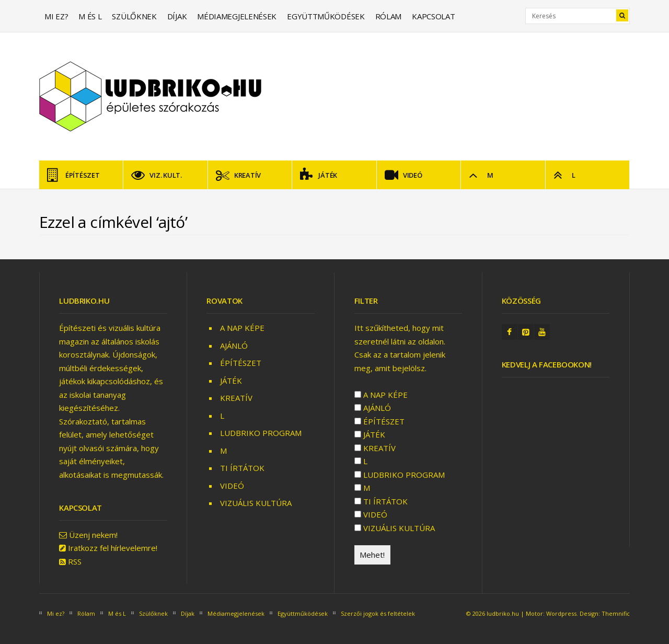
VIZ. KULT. (156, 175)
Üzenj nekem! (93, 535)
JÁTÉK (319, 175)
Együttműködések (326, 16)
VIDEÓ (403, 175)
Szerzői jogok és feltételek (378, 613)
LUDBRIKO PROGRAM (261, 433)
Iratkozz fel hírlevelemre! (113, 548)
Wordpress (561, 613)
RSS (75, 561)
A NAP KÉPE (242, 328)
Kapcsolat (433, 16)
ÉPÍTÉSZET (73, 175)
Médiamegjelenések (237, 16)
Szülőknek (134, 16)
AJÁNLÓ (234, 346)
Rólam (389, 16)
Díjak (177, 16)
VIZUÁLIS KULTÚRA (256, 503)
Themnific (616, 613)
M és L (90, 16)
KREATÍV (238, 175)
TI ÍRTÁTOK (242, 468)
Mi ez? (56, 16)
